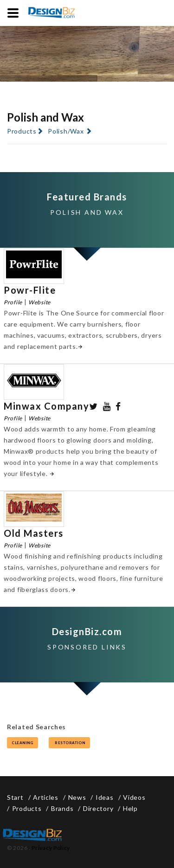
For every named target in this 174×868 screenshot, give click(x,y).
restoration (69, 743)
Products (22, 131)
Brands (62, 808)
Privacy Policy (51, 848)
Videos (134, 797)
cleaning (23, 743)
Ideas (105, 797)
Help (130, 808)
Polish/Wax (66, 131)
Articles (46, 797)
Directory (98, 808)
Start (15, 797)
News (77, 797)
